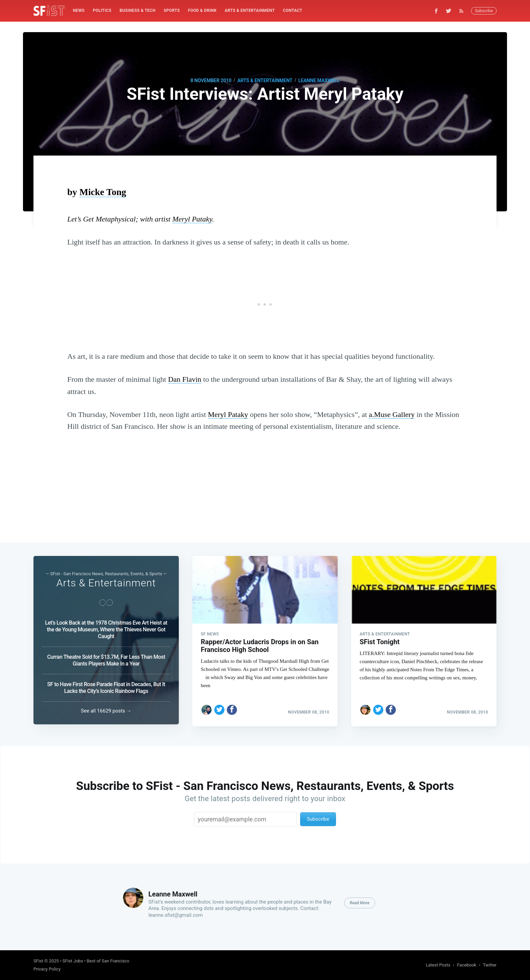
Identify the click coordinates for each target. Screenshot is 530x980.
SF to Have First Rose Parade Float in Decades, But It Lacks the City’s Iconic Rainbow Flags (106, 688)
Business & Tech (138, 10)
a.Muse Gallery (392, 414)
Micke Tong (103, 192)
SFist (38, 961)
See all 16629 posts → (106, 711)
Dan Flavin (185, 379)
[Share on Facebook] (232, 708)
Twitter (490, 965)
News (79, 10)
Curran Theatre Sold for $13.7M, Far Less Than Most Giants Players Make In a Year (106, 660)
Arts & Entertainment (250, 10)
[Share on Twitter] (219, 708)
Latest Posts (438, 965)
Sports (172, 10)
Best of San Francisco (108, 961)
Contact (293, 10)
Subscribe (484, 11)
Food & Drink (202, 10)
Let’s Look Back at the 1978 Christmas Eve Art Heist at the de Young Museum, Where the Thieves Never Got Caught (106, 629)
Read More (360, 903)
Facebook (466, 965)
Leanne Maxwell (319, 80)
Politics (102, 10)
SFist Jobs (73, 961)
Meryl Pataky (192, 219)
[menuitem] (79, 11)
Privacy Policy (47, 969)
